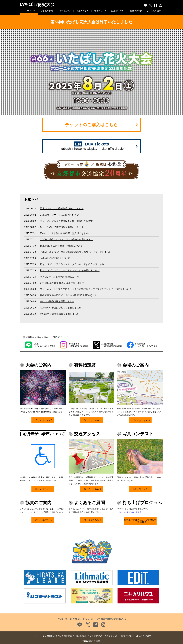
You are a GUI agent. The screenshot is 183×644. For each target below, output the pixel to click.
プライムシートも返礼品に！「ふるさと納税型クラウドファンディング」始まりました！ (86, 289)
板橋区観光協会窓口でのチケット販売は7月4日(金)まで (68, 295)
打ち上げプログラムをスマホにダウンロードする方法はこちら (72, 264)
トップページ (29, 11)
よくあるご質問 (154, 11)
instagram (160, 5)
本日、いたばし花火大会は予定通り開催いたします (66, 221)
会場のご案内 (82, 11)
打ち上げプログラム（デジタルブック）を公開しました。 (70, 270)
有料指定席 (65, 11)
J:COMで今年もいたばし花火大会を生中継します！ (66, 239)
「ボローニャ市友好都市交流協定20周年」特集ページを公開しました (76, 252)
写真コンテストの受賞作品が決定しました (62, 209)
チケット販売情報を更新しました (57, 301)
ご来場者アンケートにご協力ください (59, 215)
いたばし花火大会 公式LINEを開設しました (62, 283)
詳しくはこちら (43, 420)
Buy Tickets (91, 146)
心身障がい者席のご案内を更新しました (61, 308)
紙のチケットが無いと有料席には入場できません (65, 233)
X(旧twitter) (150, 5)
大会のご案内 (47, 11)
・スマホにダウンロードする (129, 512)
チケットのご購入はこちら (91, 125)
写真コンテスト (118, 11)
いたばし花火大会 (49, 5)
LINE (146, 5)
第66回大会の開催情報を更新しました (60, 314)
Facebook (156, 5)
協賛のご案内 (136, 11)
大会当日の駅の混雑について (55, 258)
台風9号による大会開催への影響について (61, 246)
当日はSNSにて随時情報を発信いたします (62, 227)
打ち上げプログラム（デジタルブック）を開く (140, 521)
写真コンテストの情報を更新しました (59, 277)
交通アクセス (100, 11)
